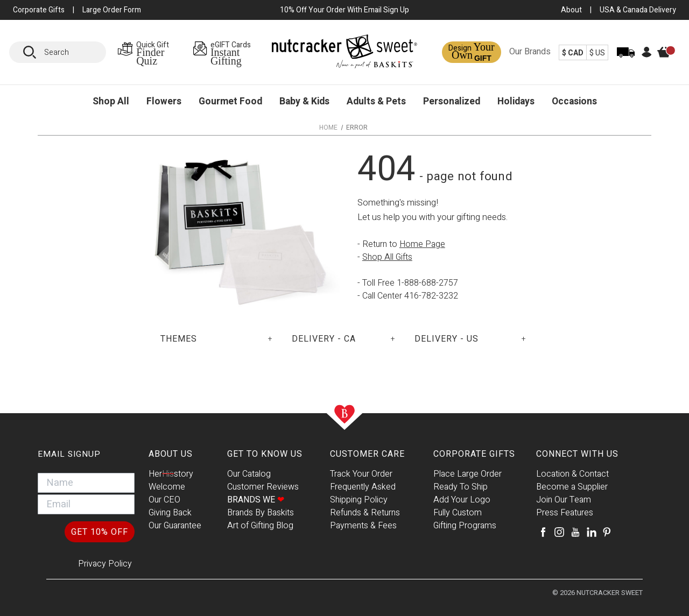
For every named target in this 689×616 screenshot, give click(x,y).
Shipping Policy (359, 500)
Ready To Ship (460, 487)
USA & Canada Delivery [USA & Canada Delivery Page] (638, 10)
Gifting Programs (465, 526)
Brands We (256, 500)
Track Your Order (361, 474)
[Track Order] (626, 59)
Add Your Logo (462, 500)
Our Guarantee (175, 526)
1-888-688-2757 (427, 283)
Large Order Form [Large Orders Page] (112, 10)
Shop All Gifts (387, 257)
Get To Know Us (265, 454)
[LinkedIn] (592, 532)
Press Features (565, 513)
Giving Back (170, 513)
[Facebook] (543, 532)
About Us (171, 454)
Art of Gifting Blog (260, 526)
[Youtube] (575, 532)
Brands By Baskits (261, 513)
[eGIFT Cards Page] (232, 52)
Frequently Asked (363, 487)
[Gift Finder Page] (152, 52)
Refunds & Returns (365, 513)
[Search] (33, 52)
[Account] (647, 55)
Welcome (167, 487)
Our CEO (164, 500)
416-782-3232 (431, 296)
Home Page (422, 244)
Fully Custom (458, 513)
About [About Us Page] (571, 10)
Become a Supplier (572, 487)
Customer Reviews (263, 487)
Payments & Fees (363, 526)
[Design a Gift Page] (472, 52)
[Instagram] (559, 532)
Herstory (171, 474)
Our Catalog (249, 474)
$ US (597, 53)
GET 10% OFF (100, 532)
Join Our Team (564, 500)
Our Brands (530, 52)
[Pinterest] (607, 532)
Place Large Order (467, 474)
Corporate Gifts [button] (39, 10)
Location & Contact (572, 474)
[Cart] (669, 61)
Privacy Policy (105, 564)
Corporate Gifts (474, 454)
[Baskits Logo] (344, 54)
